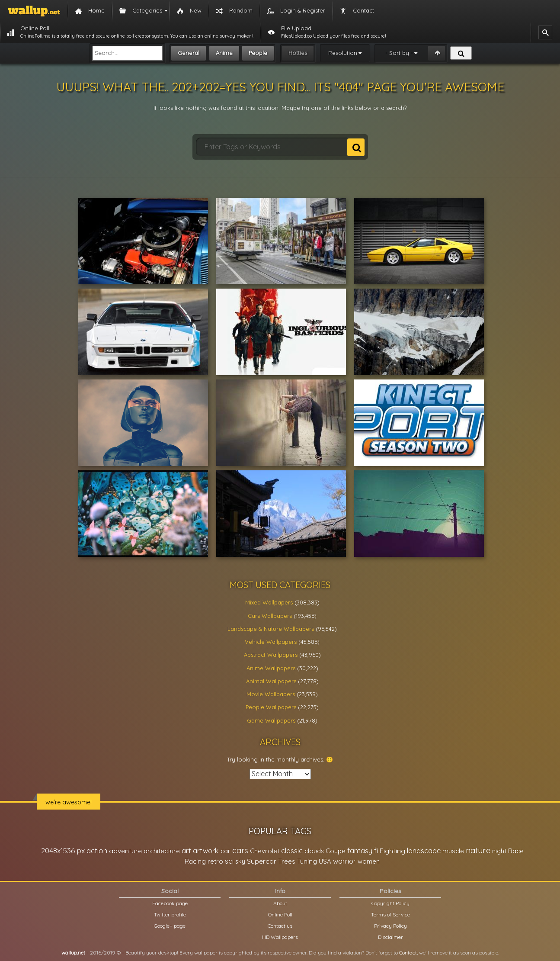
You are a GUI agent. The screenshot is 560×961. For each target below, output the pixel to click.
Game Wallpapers (271, 720)
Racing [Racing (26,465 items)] (195, 861)
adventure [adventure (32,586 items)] (125, 851)
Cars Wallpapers (270, 616)
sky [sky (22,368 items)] (240, 861)
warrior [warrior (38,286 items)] (344, 861)
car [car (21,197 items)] (226, 851)
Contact (408, 953)
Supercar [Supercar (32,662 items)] (262, 861)
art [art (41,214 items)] (186, 850)
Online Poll (280, 914)
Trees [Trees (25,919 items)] (287, 861)
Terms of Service (390, 914)
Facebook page (170, 903)
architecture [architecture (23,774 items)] (162, 851)
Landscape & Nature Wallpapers (271, 629)
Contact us (280, 926)
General (189, 53)
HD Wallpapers (280, 937)
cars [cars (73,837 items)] (240, 850)
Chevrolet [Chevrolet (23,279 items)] (265, 851)
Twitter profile (170, 914)
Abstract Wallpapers (271, 655)
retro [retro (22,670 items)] (215, 861)
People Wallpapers (271, 707)
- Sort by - (399, 53)
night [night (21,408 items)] (499, 851)
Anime (224, 53)
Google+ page (170, 926)
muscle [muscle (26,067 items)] (453, 851)
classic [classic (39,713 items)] (292, 850)
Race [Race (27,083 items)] (516, 851)
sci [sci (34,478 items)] (229, 861)
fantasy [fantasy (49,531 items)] (360, 850)
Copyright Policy (390, 903)
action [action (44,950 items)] (97, 850)
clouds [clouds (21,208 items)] (314, 851)
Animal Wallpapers (271, 681)
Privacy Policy (390, 926)
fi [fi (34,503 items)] (376, 851)
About (280, 903)
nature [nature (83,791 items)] (478, 850)
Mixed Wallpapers (269, 602)
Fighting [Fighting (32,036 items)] (392, 851)
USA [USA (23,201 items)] (325, 861)
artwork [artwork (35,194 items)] (206, 851)
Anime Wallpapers (271, 668)
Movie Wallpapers (271, 694)
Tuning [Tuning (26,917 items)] (307, 861)
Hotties (298, 53)
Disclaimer (390, 937)
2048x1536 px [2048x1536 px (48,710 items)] (63, 850)
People (258, 53)
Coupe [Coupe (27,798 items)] (336, 851)
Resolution (343, 53)
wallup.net (73, 953)
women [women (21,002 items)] (369, 861)
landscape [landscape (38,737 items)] (424, 851)
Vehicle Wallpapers (271, 642)
